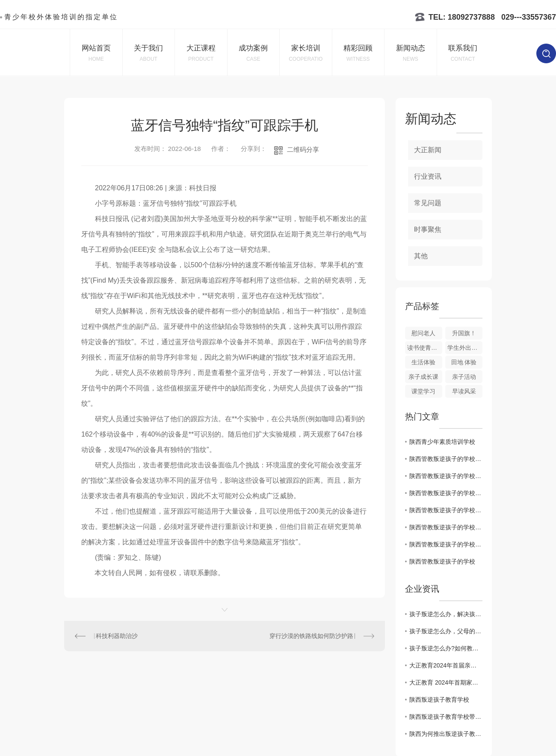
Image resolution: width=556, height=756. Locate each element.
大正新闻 (428, 150)
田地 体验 (464, 362)
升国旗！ (464, 333)
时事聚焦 (428, 229)
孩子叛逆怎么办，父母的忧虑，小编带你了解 (446, 631)
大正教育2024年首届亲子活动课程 (446, 665)
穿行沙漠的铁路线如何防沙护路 (311, 636)
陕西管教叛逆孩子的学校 (442, 561)
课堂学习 (423, 391)
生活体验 (423, 362)
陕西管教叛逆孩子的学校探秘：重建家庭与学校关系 (446, 493)
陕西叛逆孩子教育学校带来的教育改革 (446, 717)
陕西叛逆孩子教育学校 (439, 700)
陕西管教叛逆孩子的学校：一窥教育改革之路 (446, 510)
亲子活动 (464, 377)
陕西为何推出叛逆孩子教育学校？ (446, 734)
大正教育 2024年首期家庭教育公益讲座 (446, 682)
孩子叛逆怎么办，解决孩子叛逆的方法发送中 (446, 614)
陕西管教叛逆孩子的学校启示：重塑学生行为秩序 (446, 476)
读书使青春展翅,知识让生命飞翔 (425, 348)
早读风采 (464, 391)
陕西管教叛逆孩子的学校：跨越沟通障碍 (446, 527)
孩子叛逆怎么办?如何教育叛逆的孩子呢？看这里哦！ (446, 648)
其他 (421, 256)
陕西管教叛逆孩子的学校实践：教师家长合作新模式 (446, 459)
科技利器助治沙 (117, 636)
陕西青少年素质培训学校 (442, 442)
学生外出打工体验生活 (465, 348)
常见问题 (428, 203)
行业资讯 (428, 176)
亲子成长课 (423, 377)
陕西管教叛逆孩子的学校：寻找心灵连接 (446, 544)
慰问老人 (423, 333)
